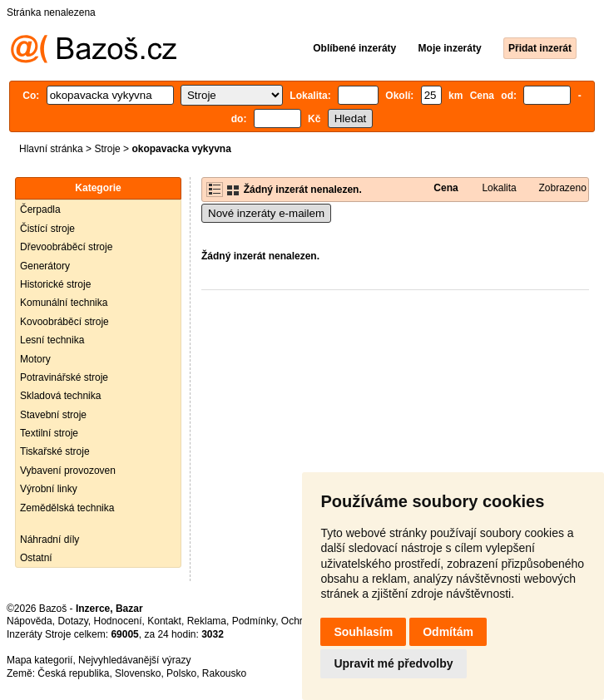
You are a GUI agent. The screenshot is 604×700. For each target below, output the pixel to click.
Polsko (181, 673)
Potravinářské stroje (64, 377)
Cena (446, 188)
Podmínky (254, 621)
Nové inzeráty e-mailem (266, 213)
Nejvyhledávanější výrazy (134, 660)
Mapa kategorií (40, 660)
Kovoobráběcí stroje (64, 322)
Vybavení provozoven (68, 471)
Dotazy (72, 621)
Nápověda (30, 621)
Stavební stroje (53, 415)
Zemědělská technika (67, 508)
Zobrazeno (563, 188)
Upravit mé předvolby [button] (393, 663)
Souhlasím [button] (363, 632)
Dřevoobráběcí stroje (66, 247)
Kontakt (164, 621)
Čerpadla (40, 210)
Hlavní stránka (51, 149)
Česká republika (73, 673)
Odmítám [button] (448, 632)
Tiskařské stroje (55, 451)
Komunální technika (64, 303)
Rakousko (224, 673)
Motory (35, 359)
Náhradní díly (50, 540)
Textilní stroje (49, 433)
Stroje (107, 149)
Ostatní (36, 558)
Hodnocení (118, 621)
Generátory (45, 266)
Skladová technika (60, 396)
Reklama (207, 621)
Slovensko (138, 673)
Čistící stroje (47, 229)
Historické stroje (55, 284)
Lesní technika (52, 340)
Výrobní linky (49, 489)
